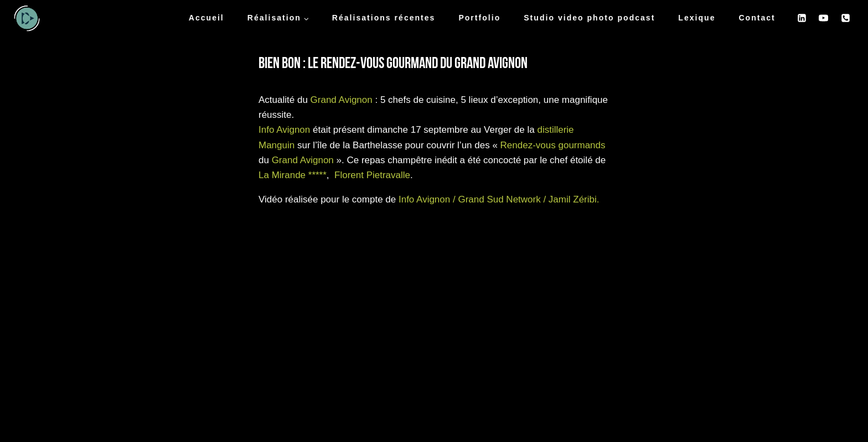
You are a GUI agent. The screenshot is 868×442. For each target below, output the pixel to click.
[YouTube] (824, 18)
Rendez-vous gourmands (553, 145)
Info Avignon (284, 130)
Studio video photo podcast (589, 18)
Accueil (206, 18)
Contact (757, 18)
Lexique (697, 18)
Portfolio (479, 18)
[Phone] (845, 18)
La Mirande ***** (293, 175)
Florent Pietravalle (372, 175)
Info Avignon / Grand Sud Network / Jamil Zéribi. (499, 199)
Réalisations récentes (384, 18)
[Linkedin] (802, 18)
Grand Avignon (342, 100)
